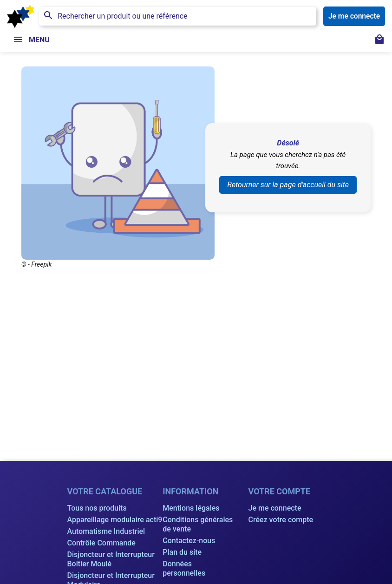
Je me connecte (275, 508)
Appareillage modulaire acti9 (115, 520)
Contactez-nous (189, 541)
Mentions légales (191, 508)
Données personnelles (184, 568)
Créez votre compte (281, 520)
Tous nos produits (97, 508)
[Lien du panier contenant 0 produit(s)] (379, 40)
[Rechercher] (178, 16)
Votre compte (280, 491)
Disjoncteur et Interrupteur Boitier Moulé (111, 559)
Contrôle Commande (101, 543)
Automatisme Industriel (106, 531)
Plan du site (182, 552)
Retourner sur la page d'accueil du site (288, 185)
